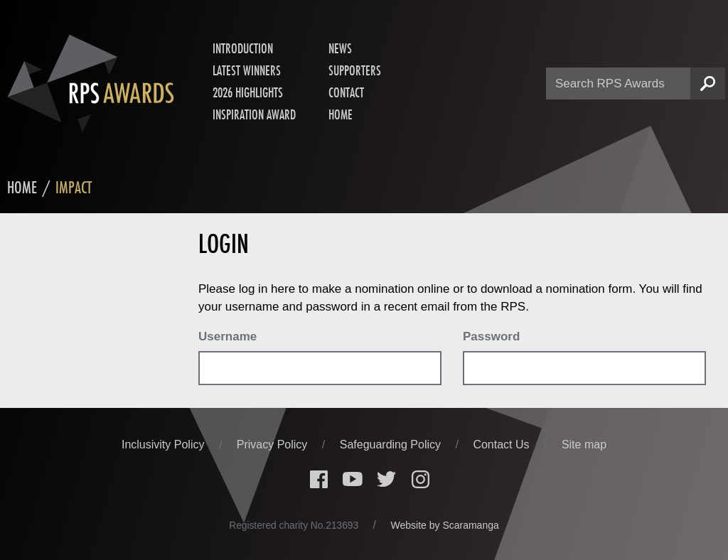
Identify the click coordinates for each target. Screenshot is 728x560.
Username (227, 337)
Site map (584, 445)
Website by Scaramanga (445, 526)
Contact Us (503, 445)
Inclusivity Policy (165, 445)
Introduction (243, 49)
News (340, 49)
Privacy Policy (274, 445)
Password (491, 337)
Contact (346, 93)
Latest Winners (247, 71)
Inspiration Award (254, 115)
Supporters (355, 71)
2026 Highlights (248, 93)
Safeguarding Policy (392, 445)
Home (341, 115)
